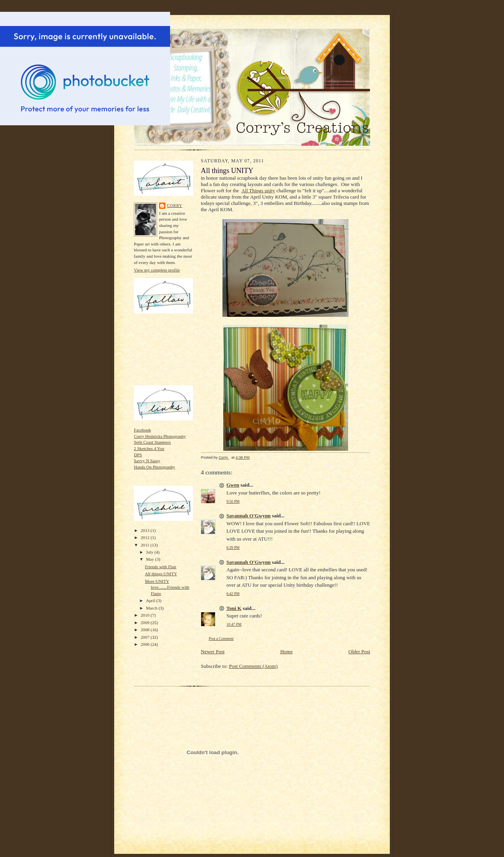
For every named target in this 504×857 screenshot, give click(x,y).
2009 (145, 623)
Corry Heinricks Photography (160, 436)
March (152, 608)
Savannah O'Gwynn (248, 516)
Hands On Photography (155, 467)
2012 (145, 537)
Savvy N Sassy (147, 461)
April (151, 600)
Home (287, 652)
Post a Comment (221, 639)
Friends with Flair (161, 567)
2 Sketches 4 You (149, 448)
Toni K (234, 608)
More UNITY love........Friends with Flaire (167, 587)
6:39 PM (233, 547)
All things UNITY (161, 574)
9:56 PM (233, 501)
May (151, 559)
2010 (145, 615)
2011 (145, 545)
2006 (145, 644)
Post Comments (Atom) (254, 666)
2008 (145, 630)
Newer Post (213, 652)
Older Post (359, 652)
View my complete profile (157, 270)
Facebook (142, 430)
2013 (145, 530)
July (150, 552)
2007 (145, 637)
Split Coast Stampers (152, 442)
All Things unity (258, 191)
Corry (175, 205)
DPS (138, 455)
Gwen (233, 485)
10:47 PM (234, 624)
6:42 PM (233, 594)
